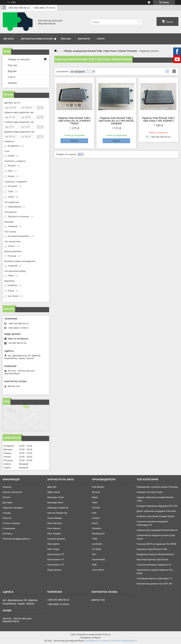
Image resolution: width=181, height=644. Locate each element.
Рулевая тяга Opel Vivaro (150, 492)
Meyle (95, 497)
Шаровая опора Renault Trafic (152, 549)
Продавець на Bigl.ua (90, 638)
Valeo (95, 502)
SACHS (96, 508)
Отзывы (7, 513)
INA (94, 554)
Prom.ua (107, 635)
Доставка (7, 502)
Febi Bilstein (98, 487)
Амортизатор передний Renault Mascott (157, 530)
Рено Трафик (54, 534)
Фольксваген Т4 (55, 559)
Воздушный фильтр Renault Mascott (155, 554)
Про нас (66, 39)
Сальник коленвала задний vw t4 (154, 565)
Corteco (96, 518)
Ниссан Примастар (57, 513)
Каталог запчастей (12, 492)
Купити (74, 141)
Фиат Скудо (53, 549)
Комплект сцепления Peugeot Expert (156, 516)
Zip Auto (9, 39)
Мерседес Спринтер (58, 508)
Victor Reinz (98, 570)
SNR (94, 565)
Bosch (95, 523)
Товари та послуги (19, 59)
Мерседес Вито (55, 502)
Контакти (84, 39)
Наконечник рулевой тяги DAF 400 (155, 584)
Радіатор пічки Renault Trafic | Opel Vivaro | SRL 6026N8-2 (158, 119)
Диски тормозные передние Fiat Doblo (156, 511)
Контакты (7, 534)
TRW (94, 539)
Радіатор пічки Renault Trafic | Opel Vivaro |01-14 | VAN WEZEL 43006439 (116, 121)
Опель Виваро (55, 518)
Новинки (7, 487)
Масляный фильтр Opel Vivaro (152, 559)
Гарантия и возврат (13, 508)
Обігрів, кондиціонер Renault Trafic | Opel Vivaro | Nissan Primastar (100, 51)
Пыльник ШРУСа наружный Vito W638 (157, 544)
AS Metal (96, 549)
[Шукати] (139, 22)
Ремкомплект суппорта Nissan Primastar (157, 487)
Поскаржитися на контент (97, 641)
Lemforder (97, 544)
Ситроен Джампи (56, 539)
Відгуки (12, 71)
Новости (7, 518)
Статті (101, 39)
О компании (9, 528)
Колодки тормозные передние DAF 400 (157, 506)
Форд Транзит (54, 570)
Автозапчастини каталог (37, 39)
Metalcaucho (98, 534)
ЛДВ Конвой (54, 492)
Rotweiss (96, 528)
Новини (12, 83)
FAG (94, 513)
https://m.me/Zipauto (18, 339)
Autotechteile (98, 559)
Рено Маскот (54, 528)
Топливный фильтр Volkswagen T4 (154, 578)
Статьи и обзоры (11, 523)
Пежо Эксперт (55, 523)
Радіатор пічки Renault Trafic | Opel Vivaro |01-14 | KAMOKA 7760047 (74, 121)
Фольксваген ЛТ (56, 554)
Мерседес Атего (56, 497)
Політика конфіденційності (16, 539)
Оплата (6, 497)
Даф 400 (52, 487)
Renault (96, 492)
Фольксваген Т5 (55, 565)
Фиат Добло (53, 544)
